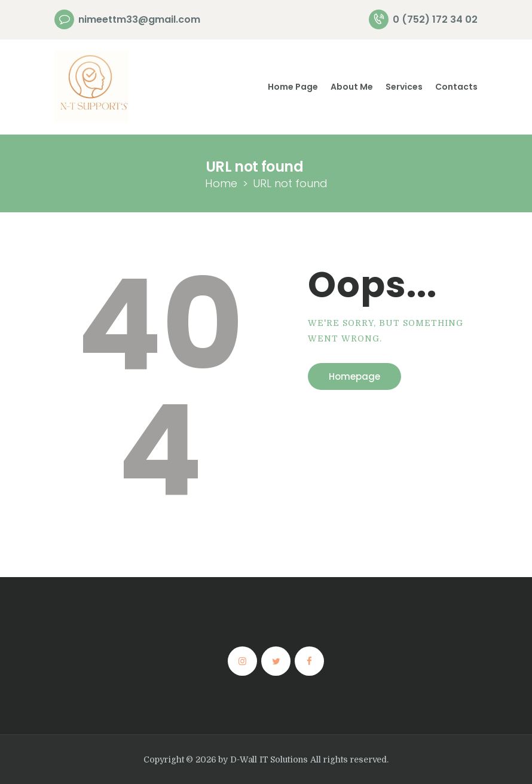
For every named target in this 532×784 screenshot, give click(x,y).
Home (221, 183)
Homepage (354, 376)
